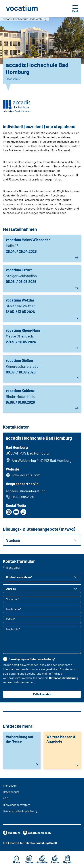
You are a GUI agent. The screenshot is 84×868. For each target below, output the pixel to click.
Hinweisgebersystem (17, 805)
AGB (6, 798)
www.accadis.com (26, 475)
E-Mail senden (42, 694)
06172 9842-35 (20, 497)
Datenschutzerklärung (64, 678)
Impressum (10, 785)
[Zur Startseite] (30, 9)
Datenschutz (11, 792)
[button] (42, 540)
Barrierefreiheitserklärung (20, 811)
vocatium (11, 833)
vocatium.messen (37, 833)
